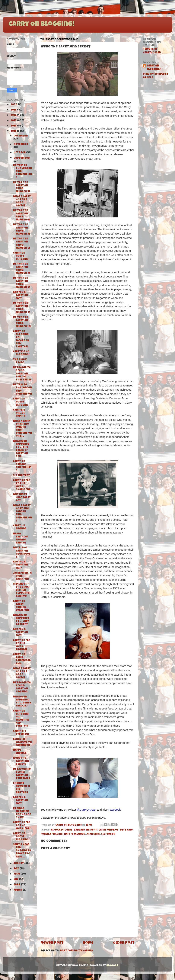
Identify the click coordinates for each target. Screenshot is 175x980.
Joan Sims (93, 834)
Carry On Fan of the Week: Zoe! (22, 826)
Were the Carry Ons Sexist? (21, 761)
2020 (14, 105)
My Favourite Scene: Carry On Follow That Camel (22, 374)
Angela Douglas (62, 830)
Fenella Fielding (52, 834)
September (22, 158)
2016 (14, 126)
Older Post (124, 943)
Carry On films (109, 830)
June (17, 874)
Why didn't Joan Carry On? (22, 498)
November (21, 144)
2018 (14, 115)
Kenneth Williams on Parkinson (22, 742)
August (19, 864)
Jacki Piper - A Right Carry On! (22, 576)
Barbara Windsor (86, 830)
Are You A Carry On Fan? (20, 295)
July (17, 869)
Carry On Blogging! (41, 24)
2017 (14, 121)
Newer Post (52, 943)
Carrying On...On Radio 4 (19, 413)
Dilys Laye (126, 830)
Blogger (112, 966)
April (17, 885)
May (16, 880)
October (20, 153)
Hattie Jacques (75, 834)
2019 (14, 110)
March (18, 890)
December (21, 136)
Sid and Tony (21, 476)
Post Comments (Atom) (76, 951)
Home (88, 943)
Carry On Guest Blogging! (21, 256)
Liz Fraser (108, 834)
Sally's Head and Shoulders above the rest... (22, 851)
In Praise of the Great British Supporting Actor (22, 590)
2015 (14, 131)
